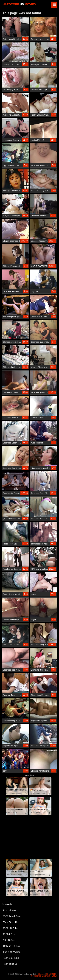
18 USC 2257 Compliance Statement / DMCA (44, 975)
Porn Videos (10, 910)
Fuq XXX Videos (12, 952)
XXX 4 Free (9, 934)
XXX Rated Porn (12, 916)
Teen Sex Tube (11, 958)
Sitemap (41, 974)
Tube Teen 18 (10, 922)
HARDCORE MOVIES (19, 4)
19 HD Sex (9, 940)
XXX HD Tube (10, 928)
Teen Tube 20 (10, 964)
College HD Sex (12, 946)
